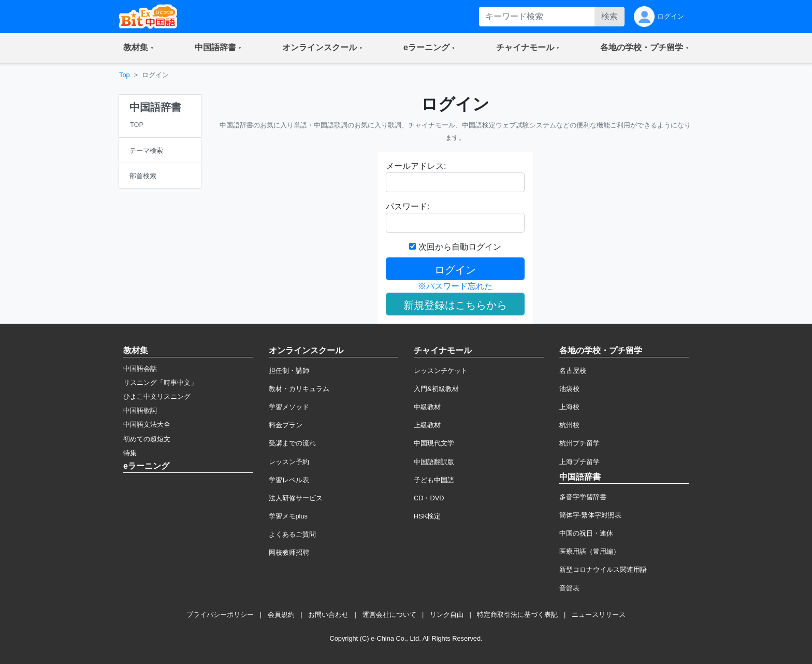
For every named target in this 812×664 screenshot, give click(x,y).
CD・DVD (429, 498)
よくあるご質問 (292, 534)
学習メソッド (289, 407)
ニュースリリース (599, 615)
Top (125, 75)
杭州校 (569, 425)
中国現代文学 (434, 443)
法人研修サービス (296, 498)
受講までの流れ (292, 443)
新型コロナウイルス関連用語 (603, 569)
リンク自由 (447, 615)
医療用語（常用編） (590, 551)
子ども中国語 (434, 480)
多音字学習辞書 (583, 497)
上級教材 (427, 425)
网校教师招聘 (289, 552)
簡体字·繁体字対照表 (591, 515)
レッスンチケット (441, 371)
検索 (610, 16)
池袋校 (569, 389)
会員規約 (281, 615)
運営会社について (389, 615)
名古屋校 (573, 371)
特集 (130, 453)
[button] (139, 48)
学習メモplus (288, 516)
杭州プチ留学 (579, 443)
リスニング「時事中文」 (160, 382)
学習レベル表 (289, 480)
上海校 (569, 407)
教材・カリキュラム (299, 389)
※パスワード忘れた (455, 286)
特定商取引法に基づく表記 (517, 615)
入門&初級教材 (436, 389)
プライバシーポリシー (220, 615)
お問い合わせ (328, 615)
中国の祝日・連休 (586, 533)
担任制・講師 (289, 371)
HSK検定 (427, 516)
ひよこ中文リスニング (157, 396)
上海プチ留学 (579, 462)
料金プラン (286, 425)
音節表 (569, 588)
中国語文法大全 (147, 424)
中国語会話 (140, 369)
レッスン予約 (289, 462)
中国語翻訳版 (434, 462)
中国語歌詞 (140, 410)
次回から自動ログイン (455, 247)
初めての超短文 (147, 439)
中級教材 (427, 407)
